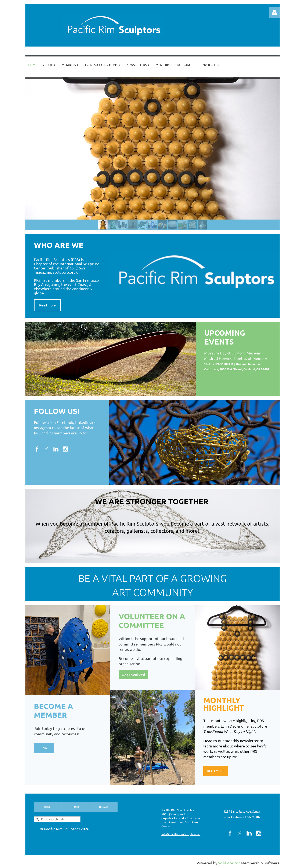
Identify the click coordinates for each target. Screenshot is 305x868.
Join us (76, 807)
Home (48, 807)
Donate (104, 807)
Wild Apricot (229, 863)
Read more (47, 305)
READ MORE (216, 771)
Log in (274, 12)
